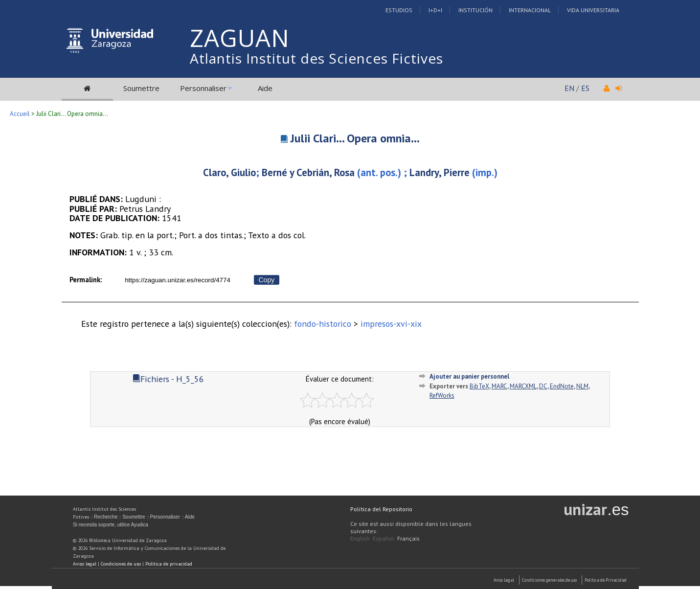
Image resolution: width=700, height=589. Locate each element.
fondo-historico (323, 324)
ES (585, 88)
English (360, 538)
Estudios (399, 10)
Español (384, 538)
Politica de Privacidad (606, 580)
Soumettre (141, 88)
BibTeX (479, 386)
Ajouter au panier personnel (469, 376)
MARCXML (523, 386)
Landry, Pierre (440, 172)
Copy (267, 280)
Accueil (20, 114)
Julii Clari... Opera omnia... (355, 138)
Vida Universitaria (593, 10)
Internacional (530, 10)
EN (569, 88)
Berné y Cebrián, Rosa (308, 172)
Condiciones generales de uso (549, 580)
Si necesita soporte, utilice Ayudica (111, 525)
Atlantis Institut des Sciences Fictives (316, 58)
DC (543, 386)
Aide (265, 88)
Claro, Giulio (229, 172)
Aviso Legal (504, 580)
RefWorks (442, 396)
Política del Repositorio (381, 509)
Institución (475, 10)
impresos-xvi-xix (391, 324)
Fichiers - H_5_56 (168, 379)
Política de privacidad (169, 564)
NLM (582, 386)
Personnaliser (203, 88)
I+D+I (435, 10)
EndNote (562, 386)
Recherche (106, 517)
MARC (499, 386)
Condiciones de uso (121, 564)
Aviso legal (85, 564)
